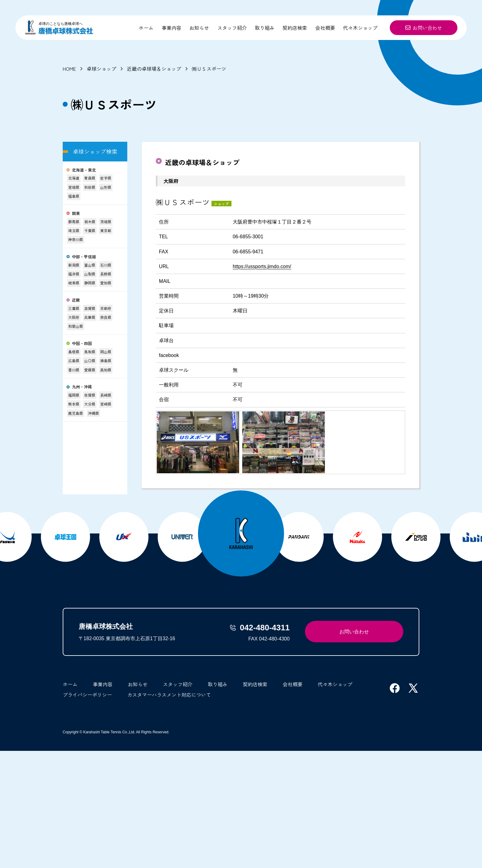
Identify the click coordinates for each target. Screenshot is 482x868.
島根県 (74, 352)
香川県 (74, 370)
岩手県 (106, 178)
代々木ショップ (360, 28)
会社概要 (325, 28)
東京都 (106, 230)
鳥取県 (90, 352)
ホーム (146, 28)
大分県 (90, 404)
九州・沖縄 (82, 387)
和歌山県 (76, 326)
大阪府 (74, 317)
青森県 (90, 178)
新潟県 (74, 265)
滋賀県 (90, 308)
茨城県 (106, 222)
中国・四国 (82, 344)
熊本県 (74, 404)
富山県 (90, 265)
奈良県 (106, 317)
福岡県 (74, 395)
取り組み (265, 28)
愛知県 (106, 283)
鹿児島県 (76, 413)
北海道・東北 (84, 170)
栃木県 (90, 222)
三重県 (74, 308)
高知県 (106, 370)
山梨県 (90, 274)
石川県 (106, 265)
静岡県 (90, 283)
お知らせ (199, 28)
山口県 (90, 361)
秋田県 (90, 187)
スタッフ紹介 (232, 28)
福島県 (74, 196)
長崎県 (106, 395)
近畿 (76, 300)
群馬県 (74, 222)
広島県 (74, 361)
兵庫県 (90, 317)
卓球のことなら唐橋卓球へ (61, 24)
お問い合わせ (424, 28)
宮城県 (74, 187)
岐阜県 (74, 283)
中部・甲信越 (84, 257)
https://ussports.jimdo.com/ (262, 266)
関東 (76, 214)
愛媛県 (90, 370)
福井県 (74, 274)
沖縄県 (93, 413)
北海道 (74, 178)
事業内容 (172, 28)
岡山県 (106, 352)
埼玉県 (74, 230)
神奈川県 (76, 239)
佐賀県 (90, 395)
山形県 (106, 187)
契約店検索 (295, 28)
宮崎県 (106, 404)
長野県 (106, 274)
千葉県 (90, 230)
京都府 (106, 308)
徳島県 (106, 361)
